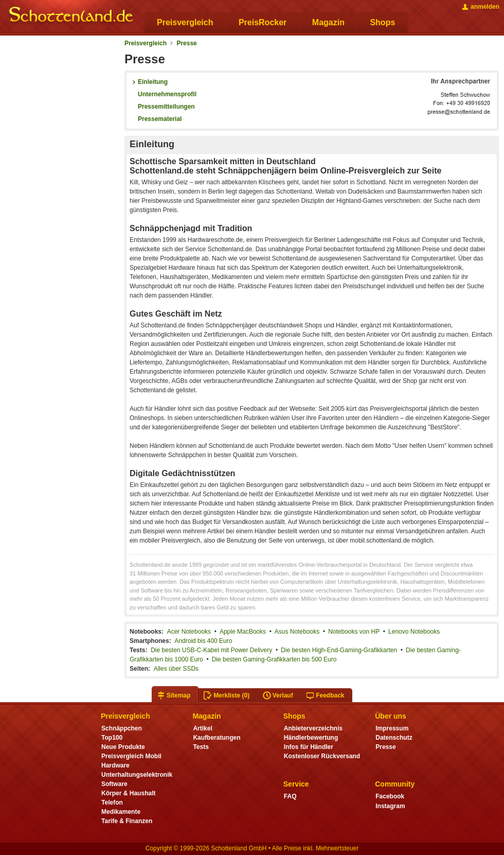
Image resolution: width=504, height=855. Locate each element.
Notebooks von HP (354, 632)
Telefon (112, 802)
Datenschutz (394, 738)
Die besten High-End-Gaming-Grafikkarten (339, 650)
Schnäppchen (122, 728)
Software (114, 784)
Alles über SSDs (176, 669)
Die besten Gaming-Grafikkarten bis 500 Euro (274, 659)
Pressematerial (156, 119)
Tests (201, 747)
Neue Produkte (123, 747)
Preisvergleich (146, 43)
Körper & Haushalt (129, 793)
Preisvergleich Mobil (131, 756)
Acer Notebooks (189, 632)
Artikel (202, 728)
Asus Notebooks (297, 632)
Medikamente (121, 812)
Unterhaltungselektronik (137, 775)
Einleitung (149, 82)
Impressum (392, 728)
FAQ (290, 796)
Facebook (390, 796)
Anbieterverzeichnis (313, 728)
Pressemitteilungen (162, 107)
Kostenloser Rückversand (322, 756)
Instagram (390, 806)
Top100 (112, 738)
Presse (186, 43)
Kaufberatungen (217, 738)
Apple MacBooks (243, 632)
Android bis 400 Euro (203, 641)
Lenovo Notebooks (414, 632)
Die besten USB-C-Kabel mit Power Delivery (211, 650)
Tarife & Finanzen (127, 821)
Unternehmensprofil (163, 94)
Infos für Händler (309, 747)
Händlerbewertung (311, 738)
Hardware (115, 765)
